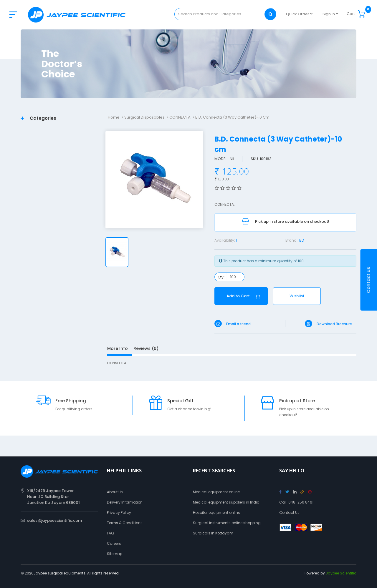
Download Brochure (328, 324)
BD (302, 240)
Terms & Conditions (125, 523)
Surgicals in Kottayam (213, 533)
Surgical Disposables (144, 117)
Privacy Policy (119, 513)
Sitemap (115, 554)
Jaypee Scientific (341, 573)
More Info (118, 348)
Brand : (292, 240)
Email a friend (233, 324)
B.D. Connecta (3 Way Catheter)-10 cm (232, 117)
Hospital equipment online (216, 513)
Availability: (225, 240)
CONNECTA (180, 117)
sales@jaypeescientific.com (54, 520)
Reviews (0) (146, 348)
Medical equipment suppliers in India (226, 502)
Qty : (221, 277)
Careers (114, 543)
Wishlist (297, 296)
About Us (115, 492)
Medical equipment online (216, 492)
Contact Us (289, 513)
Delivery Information (125, 502)
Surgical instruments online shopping (227, 523)
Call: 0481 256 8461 (296, 502)
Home (114, 117)
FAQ (110, 533)
